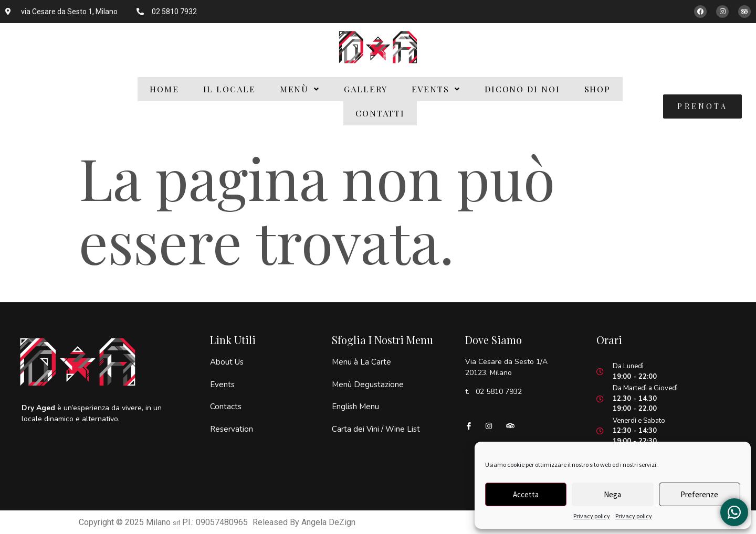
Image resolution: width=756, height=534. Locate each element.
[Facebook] (473, 425)
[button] (300, 89)
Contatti (380, 113)
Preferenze (699, 494)
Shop (598, 89)
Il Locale (229, 89)
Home (164, 89)
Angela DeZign (328, 522)
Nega (612, 494)
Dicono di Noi (522, 89)
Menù (300, 89)
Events (436, 89)
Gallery (365, 89)
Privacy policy (592, 516)
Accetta (526, 494)
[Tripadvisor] (514, 425)
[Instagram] (493, 425)
